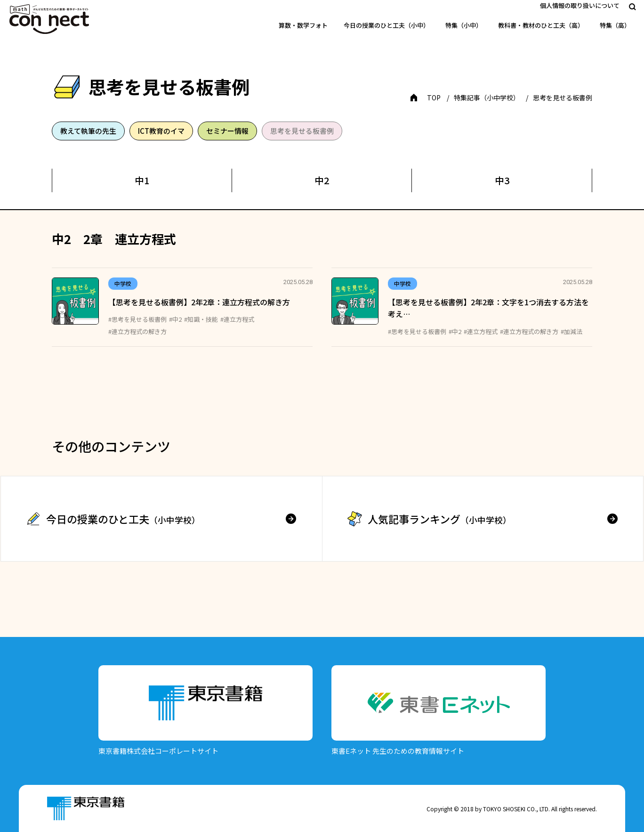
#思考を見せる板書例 (137, 319)
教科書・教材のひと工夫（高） (541, 25)
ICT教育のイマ (161, 131)
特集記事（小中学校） (487, 98)
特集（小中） (464, 25)
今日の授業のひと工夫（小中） (386, 25)
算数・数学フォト (303, 25)
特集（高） (615, 25)
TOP (434, 98)
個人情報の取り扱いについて (580, 5)
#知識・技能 (201, 319)
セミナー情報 (227, 131)
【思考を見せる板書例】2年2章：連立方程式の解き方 (199, 302)
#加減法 (572, 331)
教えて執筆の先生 (88, 131)
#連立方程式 (237, 319)
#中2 (175, 319)
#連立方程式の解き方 (137, 331)
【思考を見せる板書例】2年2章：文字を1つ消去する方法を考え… (488, 308)
